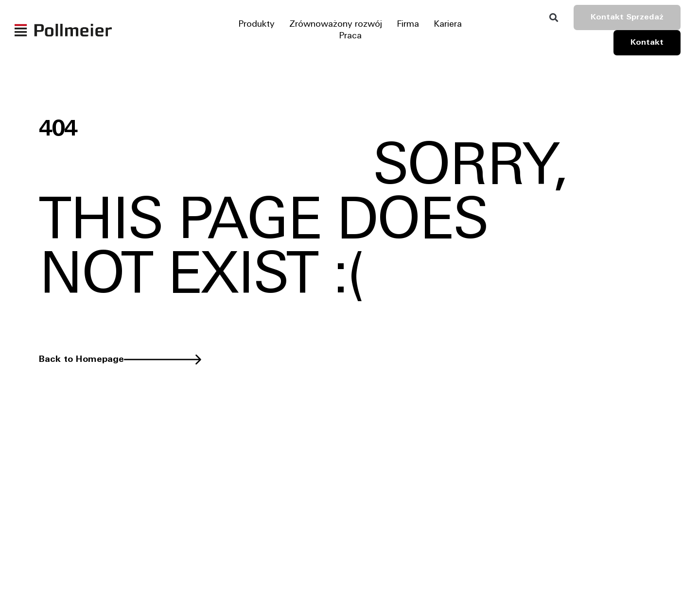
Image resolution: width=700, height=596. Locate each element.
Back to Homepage (81, 360)
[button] (553, 18)
